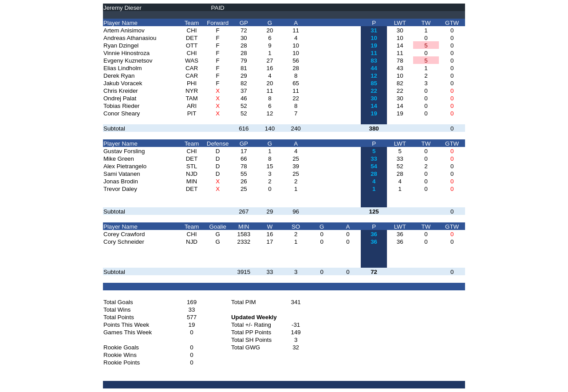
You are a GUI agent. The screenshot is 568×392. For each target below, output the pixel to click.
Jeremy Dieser (122, 8)
